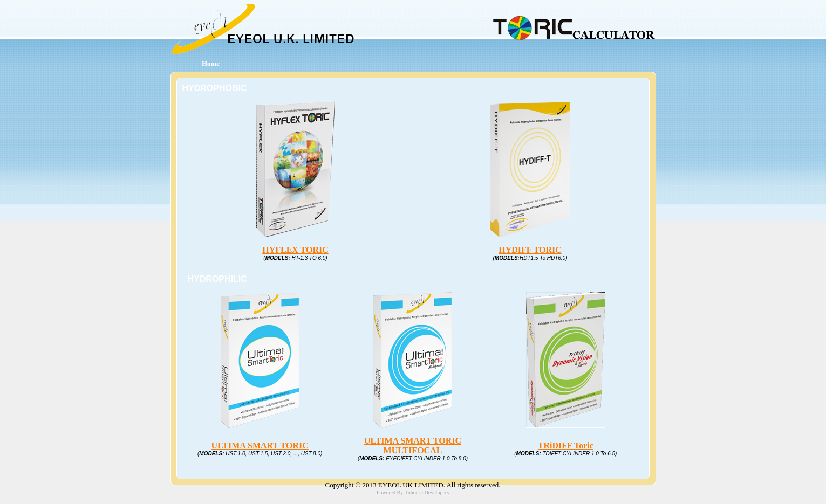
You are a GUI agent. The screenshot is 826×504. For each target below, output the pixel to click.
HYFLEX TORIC (295, 250)
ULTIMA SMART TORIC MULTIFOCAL (413, 446)
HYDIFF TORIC (530, 250)
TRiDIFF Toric (566, 446)
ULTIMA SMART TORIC (260, 446)
